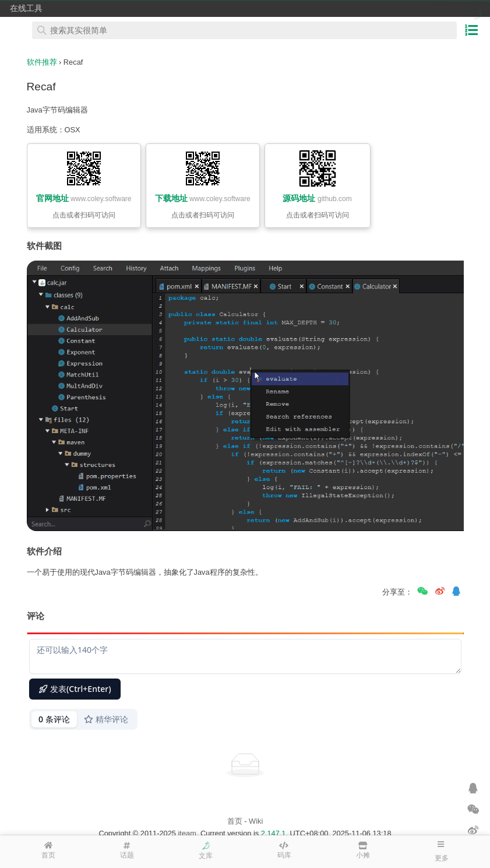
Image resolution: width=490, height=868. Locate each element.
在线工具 (26, 8)
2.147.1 (274, 833)
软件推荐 (42, 62)
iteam (187, 833)
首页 (235, 821)
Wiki (256, 821)
